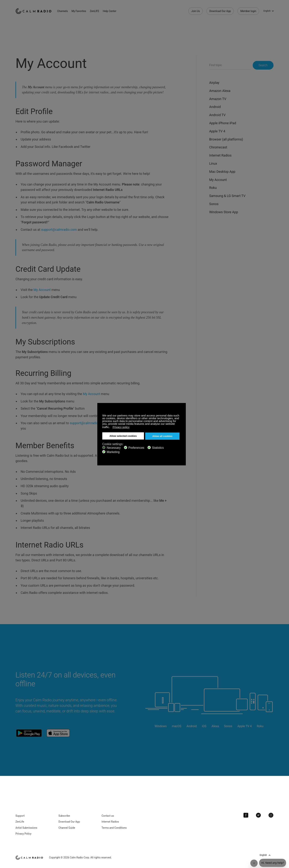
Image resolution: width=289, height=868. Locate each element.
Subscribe (64, 815)
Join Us (196, 11)
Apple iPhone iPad (223, 123)
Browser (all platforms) (226, 139)
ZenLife (20, 821)
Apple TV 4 (217, 131)
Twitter (259, 814)
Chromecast (218, 147)
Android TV (217, 115)
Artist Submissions (26, 827)
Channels (64, 11)
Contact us (108, 815)
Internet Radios (220, 155)
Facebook (247, 814)
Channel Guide (67, 827)
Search (263, 65)
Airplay (214, 83)
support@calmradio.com (59, 230)
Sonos (214, 204)
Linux (213, 163)
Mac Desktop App (222, 172)
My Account (42, 290)
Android (215, 107)
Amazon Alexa (220, 91)
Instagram (271, 814)
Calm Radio (34, 11)
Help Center (111, 11)
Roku (213, 188)
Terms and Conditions (114, 827)
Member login (248, 11)
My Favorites (80, 11)
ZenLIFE (96, 11)
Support (20, 815)
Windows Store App (224, 212)
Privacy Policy (23, 833)
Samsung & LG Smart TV (227, 196)
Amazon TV (218, 99)
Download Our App (220, 11)
